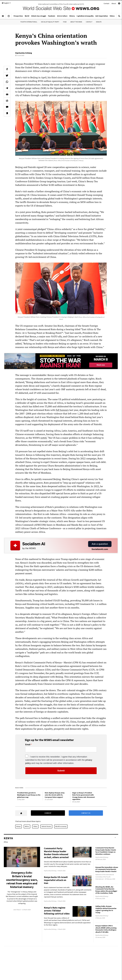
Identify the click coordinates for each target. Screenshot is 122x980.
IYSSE (65, 22)
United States (46, 826)
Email (28, 745)
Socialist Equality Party (50, 22)
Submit (61, 771)
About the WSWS (76, 22)
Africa (27, 826)
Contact (106, 3)
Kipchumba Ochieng (24, 53)
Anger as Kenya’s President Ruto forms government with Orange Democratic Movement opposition (84, 796)
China (35, 826)
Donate (99, 22)
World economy (61, 826)
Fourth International (29, 22)
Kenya (19, 826)
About (114, 3)
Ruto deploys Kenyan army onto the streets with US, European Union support (55, 795)
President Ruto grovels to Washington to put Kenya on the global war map (29, 795)
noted (43, 438)
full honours (62, 410)
